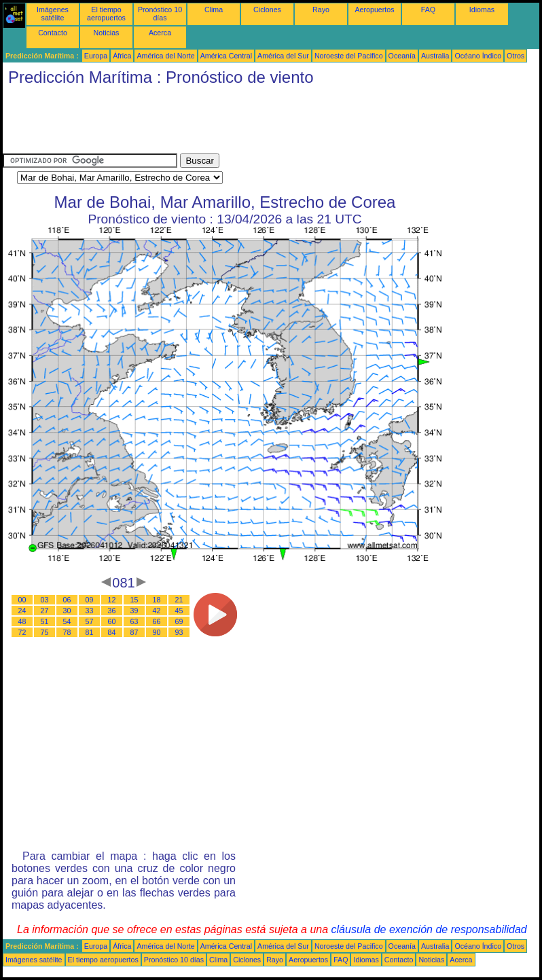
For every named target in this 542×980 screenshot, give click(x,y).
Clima (214, 10)
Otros (516, 56)
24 (22, 611)
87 (134, 632)
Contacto (53, 33)
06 (67, 600)
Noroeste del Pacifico (349, 56)
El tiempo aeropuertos (106, 14)
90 (157, 632)
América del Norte (165, 56)
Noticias (107, 33)
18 (157, 600)
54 (67, 621)
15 (134, 600)
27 (45, 611)
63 (134, 621)
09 (90, 600)
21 (179, 600)
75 (45, 632)
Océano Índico (478, 56)
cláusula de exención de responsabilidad (429, 929)
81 (90, 632)
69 (179, 621)
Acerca (160, 33)
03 (45, 600)
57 (90, 621)
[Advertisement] (250, 123)
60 (112, 621)
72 (22, 632)
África (122, 56)
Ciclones (267, 10)
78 (67, 632)
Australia (435, 56)
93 (179, 632)
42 (157, 611)
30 (67, 611)
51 (45, 621)
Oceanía (402, 56)
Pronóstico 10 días (160, 14)
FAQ (428, 10)
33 (90, 611)
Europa (96, 56)
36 (112, 611)
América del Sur (283, 56)
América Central (226, 56)
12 (112, 600)
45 (179, 611)
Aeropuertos (374, 10)
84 (112, 632)
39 (134, 611)
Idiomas (482, 10)
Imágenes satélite (53, 14)
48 (22, 621)
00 (22, 600)
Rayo (321, 10)
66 (157, 621)
